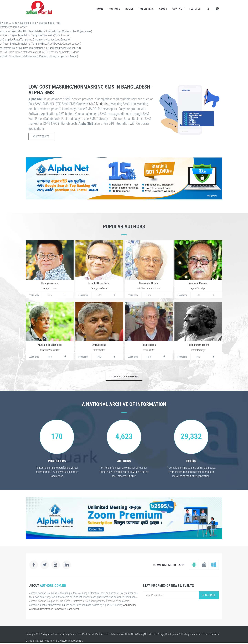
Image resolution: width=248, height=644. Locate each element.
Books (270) (133, 295)
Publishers (146, 9)
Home (100, 9)
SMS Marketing (99, 104)
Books (130, 9)
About (163, 9)
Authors (114, 9)
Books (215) (34, 357)
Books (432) (34, 295)
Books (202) (182, 357)
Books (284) (83, 295)
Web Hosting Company (56, 641)
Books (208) (83, 357)
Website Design (157, 634)
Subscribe (209, 595)
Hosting (185, 634)
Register (195, 9)
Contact (178, 9)
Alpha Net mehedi (53, 634)
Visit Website (41, 136)
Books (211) (133, 357)
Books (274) (182, 295)
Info (50, 295)
